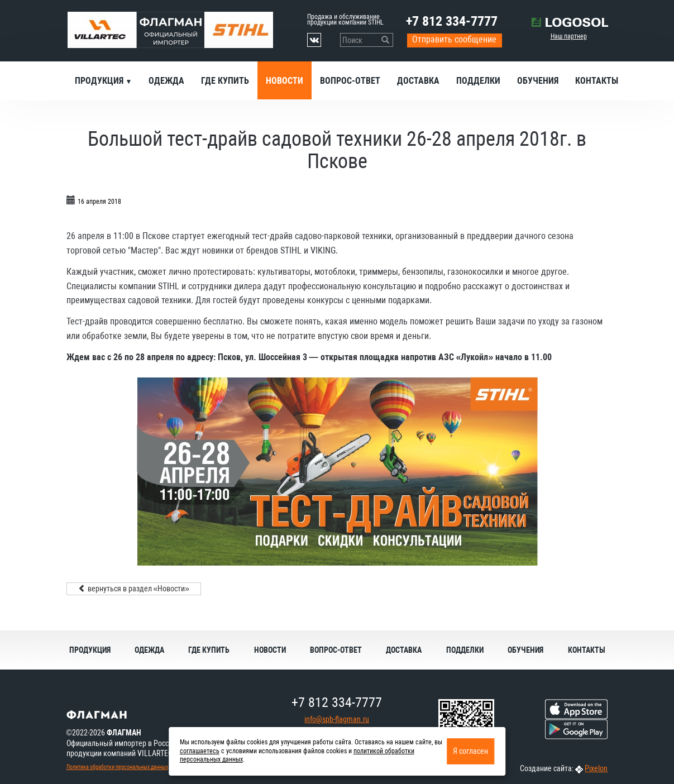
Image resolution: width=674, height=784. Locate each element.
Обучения (538, 81)
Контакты (597, 81)
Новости (285, 81)
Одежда (166, 81)
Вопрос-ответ (350, 81)
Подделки (478, 81)
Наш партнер (569, 36)
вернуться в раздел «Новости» (134, 589)
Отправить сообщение (454, 39)
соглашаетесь (200, 751)
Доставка (418, 81)
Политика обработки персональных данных (117, 767)
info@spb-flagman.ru (337, 719)
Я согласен (470, 751)
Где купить (225, 81)
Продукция (100, 81)
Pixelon (596, 768)
